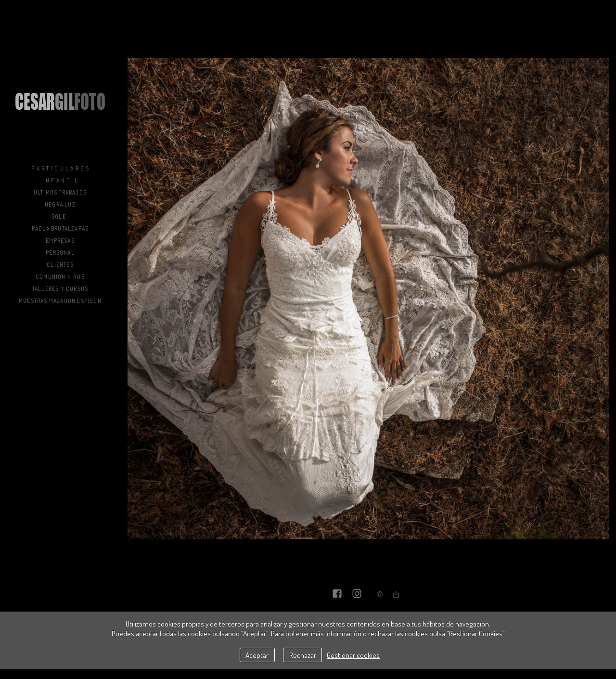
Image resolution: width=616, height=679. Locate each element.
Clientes (60, 265)
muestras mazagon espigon (60, 301)
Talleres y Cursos (60, 289)
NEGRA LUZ (60, 204)
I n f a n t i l (60, 180)
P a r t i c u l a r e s (60, 168)
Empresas (60, 241)
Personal (60, 253)
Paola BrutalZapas (60, 229)
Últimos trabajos (60, 192)
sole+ (60, 216)
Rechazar (303, 655)
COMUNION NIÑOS (60, 277)
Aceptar (257, 655)
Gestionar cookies (353, 655)
